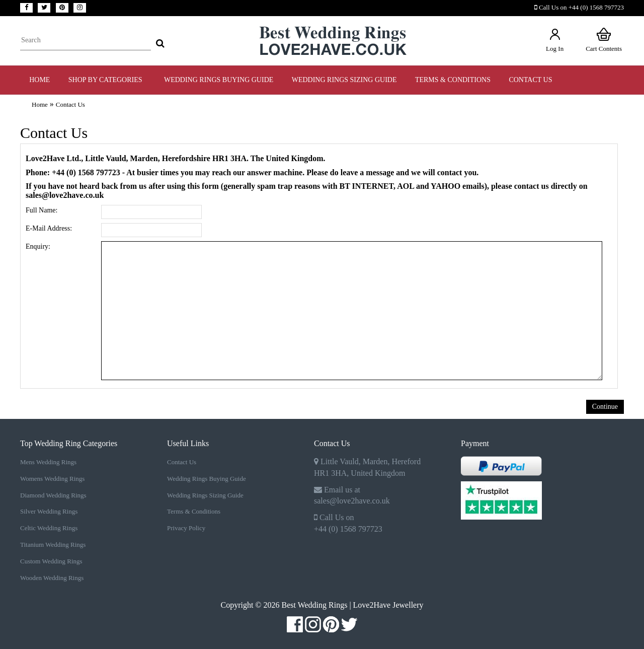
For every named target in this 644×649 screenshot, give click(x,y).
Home (39, 80)
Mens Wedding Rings (48, 462)
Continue (605, 407)
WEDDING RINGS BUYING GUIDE (219, 80)
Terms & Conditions (194, 511)
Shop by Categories (107, 80)
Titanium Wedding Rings (53, 545)
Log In (555, 40)
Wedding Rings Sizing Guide (205, 495)
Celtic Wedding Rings (49, 528)
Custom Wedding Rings (51, 561)
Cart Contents (604, 40)
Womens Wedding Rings (52, 479)
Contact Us (530, 80)
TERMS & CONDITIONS (453, 80)
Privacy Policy (186, 528)
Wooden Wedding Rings (52, 578)
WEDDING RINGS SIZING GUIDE (344, 80)
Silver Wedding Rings (49, 511)
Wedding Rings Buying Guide (207, 479)
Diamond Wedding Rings (53, 495)
